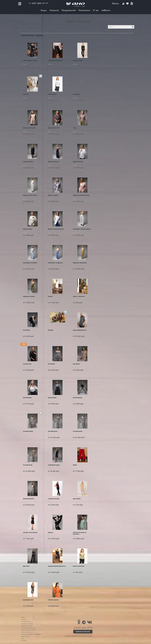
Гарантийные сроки (27, 626)
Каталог (54, 10)
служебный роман (54, 465)
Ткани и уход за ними (27, 632)
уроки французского (80, 330)
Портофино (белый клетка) (82, 229)
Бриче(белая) (27, 398)
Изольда (51, 330)
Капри (25, 604)
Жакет (50, 132)
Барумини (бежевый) (80, 263)
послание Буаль (28, 431)
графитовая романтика (55, 61)
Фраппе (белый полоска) (56, 229)
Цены (23, 638)
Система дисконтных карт (29, 628)
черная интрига (28, 162)
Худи (74, 536)
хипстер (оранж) (53, 600)
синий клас (76, 94)
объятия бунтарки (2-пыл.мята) (80, 533)
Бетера (50, 297)
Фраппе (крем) (28, 229)
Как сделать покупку (27, 624)
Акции (44, 10)
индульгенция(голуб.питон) (57, 566)
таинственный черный (30, 61)
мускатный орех (28, 600)
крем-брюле (77, 499)
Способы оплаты (26, 622)
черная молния (78, 61)
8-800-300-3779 (39, 3)
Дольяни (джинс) (53, 162)
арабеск (50, 533)
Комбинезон (27, 570)
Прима (75, 465)
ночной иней (27, 364)
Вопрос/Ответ (25, 636)
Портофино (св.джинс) (55, 263)
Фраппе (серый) (53, 195)
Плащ (25, 165)
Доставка (24, 641)
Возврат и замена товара (28, 630)
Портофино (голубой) (30, 263)
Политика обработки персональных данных (79, 636)
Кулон (25, 98)
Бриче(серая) (52, 398)
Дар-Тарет (26, 566)
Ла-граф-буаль (53, 431)
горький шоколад (54, 499)
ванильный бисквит (29, 128)
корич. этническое (79, 297)
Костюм (75, 64)
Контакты (84, 10)
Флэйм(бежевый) (29, 499)
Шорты (50, 64)
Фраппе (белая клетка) (30, 195)
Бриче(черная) (78, 398)
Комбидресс (51, 536)
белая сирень (52, 94)
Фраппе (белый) (78, 162)
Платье (50, 300)
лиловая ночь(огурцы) (30, 533)
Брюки (50, 165)
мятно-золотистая (79, 566)
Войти (116, 3)
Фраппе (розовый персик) (81, 195)
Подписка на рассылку (83, 632)
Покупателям (69, 10)
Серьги (50, 334)
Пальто (25, 132)
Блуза (25, 64)
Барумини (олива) (29, 297)
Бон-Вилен (26, 330)
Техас (75, 128)
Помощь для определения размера (31, 634)
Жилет (25, 334)
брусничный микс (54, 128)
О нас (96, 10)
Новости (106, 10)
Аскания (26, 94)
